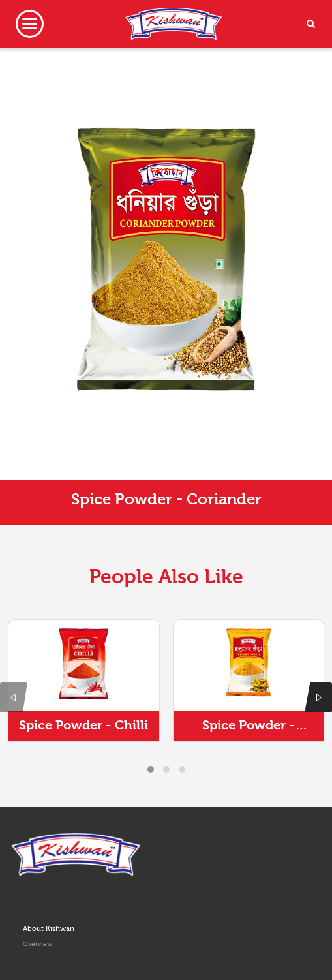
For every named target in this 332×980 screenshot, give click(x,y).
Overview (38, 944)
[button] (151, 769)
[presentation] (14, 697)
